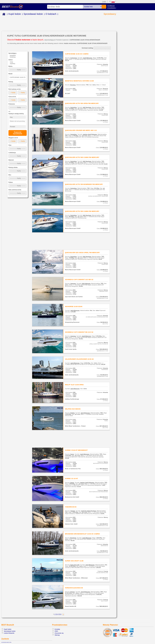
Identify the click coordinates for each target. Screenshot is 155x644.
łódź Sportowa (87, 107)
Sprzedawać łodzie (33, 14)
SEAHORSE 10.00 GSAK (74, 307)
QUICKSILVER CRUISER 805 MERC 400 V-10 (81, 130)
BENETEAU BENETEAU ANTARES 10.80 (79, 81)
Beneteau (73, 85)
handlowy (13, 57)
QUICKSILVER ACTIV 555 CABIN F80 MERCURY (82, 211)
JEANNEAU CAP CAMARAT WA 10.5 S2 (79, 332)
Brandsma (73, 538)
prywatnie (13, 55)
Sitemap (57, 635)
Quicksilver (74, 107)
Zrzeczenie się (59, 633)
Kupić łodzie (15, 14)
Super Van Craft (75, 565)
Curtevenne (74, 58)
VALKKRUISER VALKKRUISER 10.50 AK (79, 359)
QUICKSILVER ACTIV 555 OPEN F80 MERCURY (82, 103)
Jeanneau (73, 283)
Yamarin (73, 511)
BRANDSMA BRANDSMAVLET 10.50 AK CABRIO (82, 534)
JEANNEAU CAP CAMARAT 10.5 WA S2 (79, 280)
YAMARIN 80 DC (71, 507)
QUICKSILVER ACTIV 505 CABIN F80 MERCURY (82, 157)
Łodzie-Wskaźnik (9, 633)
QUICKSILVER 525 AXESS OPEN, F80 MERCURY (82, 253)
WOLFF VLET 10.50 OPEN (74, 385)
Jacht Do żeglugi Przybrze (89, 511)
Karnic (72, 454)
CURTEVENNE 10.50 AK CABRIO (77, 54)
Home (3, 14)
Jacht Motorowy (88, 58)
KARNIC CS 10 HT (71, 479)
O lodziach (51, 14)
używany (12, 64)
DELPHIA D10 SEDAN (73, 409)
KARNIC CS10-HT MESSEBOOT (76, 450)
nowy (11, 62)
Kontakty (57, 629)
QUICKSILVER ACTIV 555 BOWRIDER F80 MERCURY (84, 184)
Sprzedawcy (110, 14)
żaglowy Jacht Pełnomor (90, 134)
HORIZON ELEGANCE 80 (74, 588)
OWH (56, 631)
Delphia (72, 413)
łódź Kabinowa (86, 283)
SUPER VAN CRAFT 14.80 (74, 561)
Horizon (73, 592)
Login (104, 1)
